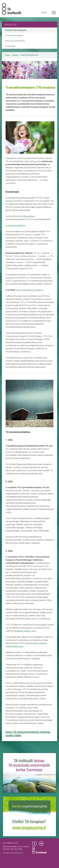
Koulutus (15, 55)
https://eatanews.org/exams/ (29, 290)
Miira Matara (29, 216)
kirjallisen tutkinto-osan (25, 631)
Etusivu (7, 55)
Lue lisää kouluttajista (16, 225)
